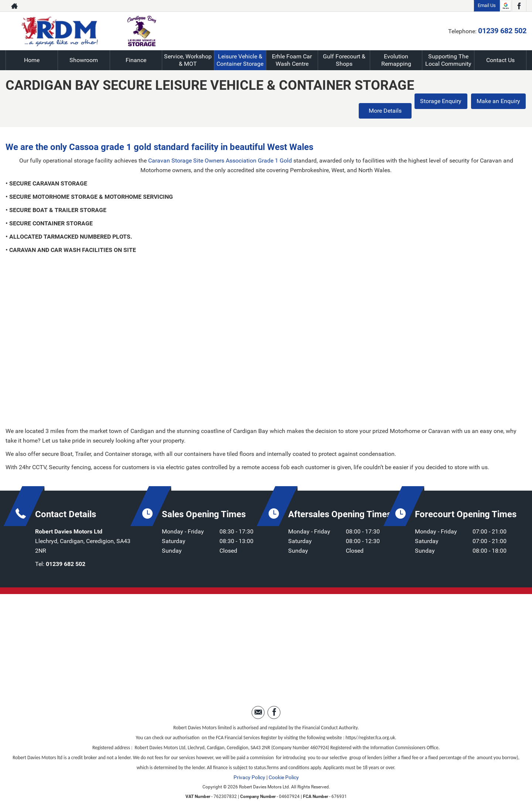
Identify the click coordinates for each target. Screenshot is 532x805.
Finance (136, 60)
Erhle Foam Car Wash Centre (292, 60)
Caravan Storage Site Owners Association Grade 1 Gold (220, 151)
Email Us (487, 5)
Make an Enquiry (499, 101)
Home (32, 60)
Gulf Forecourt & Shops (344, 60)
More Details (381, 101)
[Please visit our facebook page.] (519, 6)
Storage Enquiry (440, 101)
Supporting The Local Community (448, 60)
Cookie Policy (284, 768)
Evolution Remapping (396, 60)
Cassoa (84, 137)
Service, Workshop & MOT (188, 60)
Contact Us (500, 60)
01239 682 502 (502, 31)
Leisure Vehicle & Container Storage (240, 60)
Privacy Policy (249, 768)
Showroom (84, 60)
